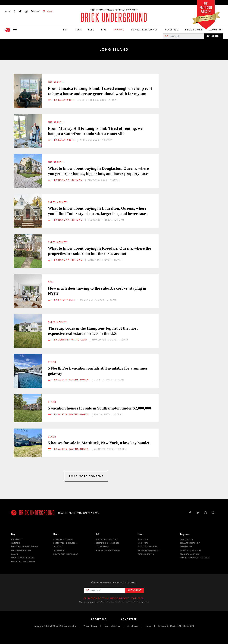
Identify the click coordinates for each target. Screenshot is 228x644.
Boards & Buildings (145, 30)
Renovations (186, 547)
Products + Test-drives (149, 550)
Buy (66, 30)
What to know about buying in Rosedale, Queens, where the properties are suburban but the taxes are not (100, 251)
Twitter (20, 11)
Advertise (171, 30)
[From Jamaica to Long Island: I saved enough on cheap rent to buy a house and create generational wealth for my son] (28, 88)
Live (104, 30)
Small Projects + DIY (190, 543)
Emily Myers (67, 300)
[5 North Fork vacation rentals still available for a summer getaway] (28, 368)
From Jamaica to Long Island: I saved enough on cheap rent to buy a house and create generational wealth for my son (100, 91)
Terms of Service (112, 626)
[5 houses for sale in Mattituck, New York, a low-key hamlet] (28, 443)
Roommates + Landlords (65, 543)
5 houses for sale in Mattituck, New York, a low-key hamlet (99, 443)
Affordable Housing (21, 550)
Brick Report (194, 30)
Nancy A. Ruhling (71, 180)
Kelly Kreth (67, 100)
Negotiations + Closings (107, 543)
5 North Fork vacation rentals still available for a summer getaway (98, 371)
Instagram (26, 11)
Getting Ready (102, 547)
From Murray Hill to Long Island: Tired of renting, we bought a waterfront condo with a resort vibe (95, 131)
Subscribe (134, 590)
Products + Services (190, 554)
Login (148, 626)
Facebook (14, 11)
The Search (56, 82)
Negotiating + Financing (23, 558)
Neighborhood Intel (148, 547)
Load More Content (86, 476)
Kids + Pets (143, 543)
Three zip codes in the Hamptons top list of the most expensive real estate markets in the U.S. (93, 331)
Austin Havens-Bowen (74, 380)
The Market (16, 539)
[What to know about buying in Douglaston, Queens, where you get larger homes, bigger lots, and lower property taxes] (28, 168)
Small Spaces (187, 539)
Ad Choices (133, 626)
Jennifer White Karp (73, 340)
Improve (185, 534)
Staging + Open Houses (107, 539)
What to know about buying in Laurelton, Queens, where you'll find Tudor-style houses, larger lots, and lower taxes (98, 211)
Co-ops (15, 554)
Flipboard (35, 11)
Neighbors (143, 539)
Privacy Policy (90, 626)
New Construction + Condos (25, 547)
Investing (15, 543)
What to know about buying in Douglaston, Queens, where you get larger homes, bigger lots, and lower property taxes (99, 171)
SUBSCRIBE (213, 36)
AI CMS (191, 626)
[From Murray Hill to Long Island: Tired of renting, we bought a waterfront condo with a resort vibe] (28, 128)
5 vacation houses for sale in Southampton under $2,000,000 (100, 408)
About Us (216, 30)
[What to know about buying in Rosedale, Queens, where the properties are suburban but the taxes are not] (28, 248)
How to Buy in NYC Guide (23, 562)
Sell (91, 30)
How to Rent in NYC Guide (65, 554)
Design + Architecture (191, 550)
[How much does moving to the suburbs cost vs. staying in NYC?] (28, 288)
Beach (52, 362)
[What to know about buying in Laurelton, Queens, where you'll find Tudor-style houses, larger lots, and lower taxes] (28, 208)
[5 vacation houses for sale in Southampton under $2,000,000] (28, 408)
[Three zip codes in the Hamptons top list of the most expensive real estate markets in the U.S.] (28, 328)
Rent (78, 30)
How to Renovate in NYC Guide (195, 558)
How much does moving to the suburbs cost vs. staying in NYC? (97, 291)
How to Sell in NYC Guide (108, 550)
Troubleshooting (146, 554)
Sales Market (57, 202)
